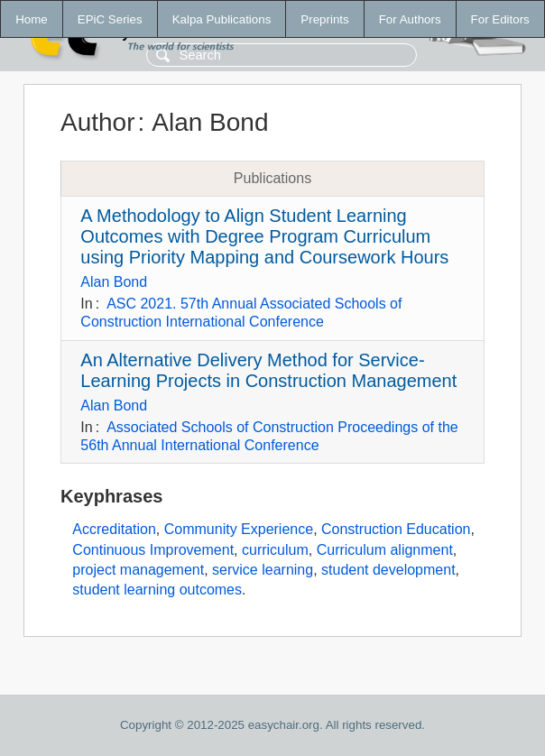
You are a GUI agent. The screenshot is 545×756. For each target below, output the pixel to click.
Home (32, 19)
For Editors (500, 19)
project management (138, 570)
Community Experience (239, 529)
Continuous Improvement (153, 550)
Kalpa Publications (222, 19)
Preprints (324, 19)
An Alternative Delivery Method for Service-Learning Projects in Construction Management (268, 370)
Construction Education (396, 529)
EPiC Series (110, 19)
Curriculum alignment (385, 550)
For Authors (410, 19)
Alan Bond (114, 282)
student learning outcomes (157, 590)
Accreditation (114, 529)
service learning (263, 570)
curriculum (275, 550)
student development (388, 570)
